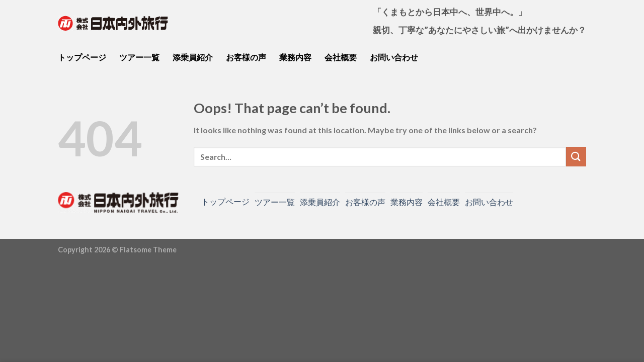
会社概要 (341, 57)
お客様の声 (246, 57)
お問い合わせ (394, 57)
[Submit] (576, 157)
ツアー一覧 (139, 57)
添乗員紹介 (193, 57)
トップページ (82, 57)
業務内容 (295, 57)
